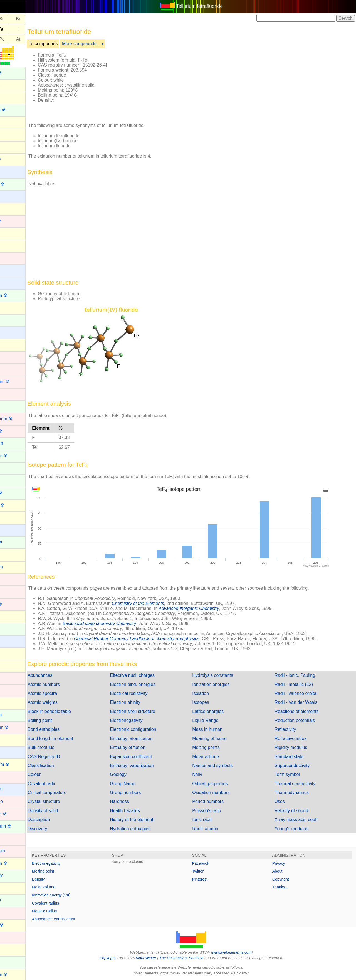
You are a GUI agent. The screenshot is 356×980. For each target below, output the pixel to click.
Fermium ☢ (15, 493)
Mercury (12, 838)
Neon (9, 888)
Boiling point (64, 720)
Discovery (62, 829)
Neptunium (15, 900)
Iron (8, 690)
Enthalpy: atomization (149, 738)
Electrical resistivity (147, 693)
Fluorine (12, 517)
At (43, 39)
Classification (65, 765)
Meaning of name (222, 738)
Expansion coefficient (149, 757)
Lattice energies (220, 711)
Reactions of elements (303, 711)
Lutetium (12, 777)
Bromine (12, 245)
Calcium (12, 282)
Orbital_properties (222, 784)
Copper (11, 394)
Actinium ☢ (15, 73)
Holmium (13, 629)
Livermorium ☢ (19, 764)
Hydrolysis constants (225, 675)
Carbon (11, 307)
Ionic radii (214, 819)
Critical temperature (71, 792)
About (284, 871)
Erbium (11, 468)
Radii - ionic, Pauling (301, 675)
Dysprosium (16, 443)
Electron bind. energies (151, 684)
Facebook (213, 863)
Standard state (295, 757)
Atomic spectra (67, 693)
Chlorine (12, 344)
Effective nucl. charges (151, 675)
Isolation (213, 693)
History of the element (150, 819)
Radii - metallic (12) (300, 684)
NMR (209, 774)
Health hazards (143, 811)
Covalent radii (66, 784)
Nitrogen (12, 950)
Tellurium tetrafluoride (212, 6)
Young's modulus (297, 829)
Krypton (12, 703)
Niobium (12, 937)
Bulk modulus (65, 747)
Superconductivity (298, 765)
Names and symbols (225, 765)
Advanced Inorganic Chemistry (213, 608)
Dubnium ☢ (15, 431)
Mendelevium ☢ (20, 826)
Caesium (13, 270)
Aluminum (14, 97)
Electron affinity (143, 702)
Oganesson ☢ (18, 975)
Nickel (10, 912)
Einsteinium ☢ (18, 456)
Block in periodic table (74, 711)
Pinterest (212, 879)
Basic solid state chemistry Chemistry (124, 623)
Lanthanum (15, 715)
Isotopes (213, 702)
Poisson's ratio (219, 811)
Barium (11, 171)
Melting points (218, 747)
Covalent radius (70, 903)
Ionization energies (223, 684)
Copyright (287, 879)
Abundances (64, 675)
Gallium (11, 554)
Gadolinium (15, 542)
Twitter (210, 871)
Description (63, 819)
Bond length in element (75, 738)
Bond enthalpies (68, 729)
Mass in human (220, 729)
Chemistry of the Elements (162, 603)
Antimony (13, 122)
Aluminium (14, 85)
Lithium (11, 752)
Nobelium (13, 962)
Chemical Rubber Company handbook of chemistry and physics (161, 639)
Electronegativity (144, 720)
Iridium (11, 678)
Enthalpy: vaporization (150, 765)
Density (63, 879)
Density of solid (67, 811)
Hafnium (12, 591)
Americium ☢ (17, 110)
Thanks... (286, 887)
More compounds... (106, 44)
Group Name (141, 784)
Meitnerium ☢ (18, 814)
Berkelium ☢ (16, 184)
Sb (10, 29)
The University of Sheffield (194, 958)
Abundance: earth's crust (78, 919)
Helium (11, 616)
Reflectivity (291, 729)
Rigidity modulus (297, 747)
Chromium (14, 357)
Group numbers (144, 792)
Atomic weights (67, 702)
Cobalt (10, 369)
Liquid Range (217, 720)
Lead (9, 740)
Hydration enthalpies (149, 829)
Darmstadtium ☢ (20, 419)
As (10, 19)
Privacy (285, 863)
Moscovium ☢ (18, 863)
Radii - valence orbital (302, 693)
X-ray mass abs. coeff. (303, 819)
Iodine (10, 666)
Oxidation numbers (223, 792)
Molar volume (218, 757)
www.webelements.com (244, 952)
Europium (13, 480)
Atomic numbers (68, 684)
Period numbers (220, 801)
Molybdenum (17, 851)
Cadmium (13, 258)
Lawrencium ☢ (18, 727)
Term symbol (293, 774)
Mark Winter (158, 958)
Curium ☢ (14, 406)
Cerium (11, 320)
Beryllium (13, 196)
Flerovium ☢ (16, 505)
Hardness (138, 801)
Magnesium (15, 789)
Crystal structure (68, 801)
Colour (59, 774)
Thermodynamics (298, 792)
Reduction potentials (301, 720)
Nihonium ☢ (16, 925)
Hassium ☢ (15, 604)
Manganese (16, 801)
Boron (10, 233)
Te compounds (68, 44)
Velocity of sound (297, 811)
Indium (11, 653)
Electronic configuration (151, 729)
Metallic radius (69, 911)
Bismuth (12, 208)
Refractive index (297, 738)
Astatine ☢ (14, 159)
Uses (286, 801)
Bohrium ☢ (15, 221)
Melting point (67, 871)
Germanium (16, 567)
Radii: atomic (217, 829)
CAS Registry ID (68, 757)
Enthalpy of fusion (146, 747)
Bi (10, 39)
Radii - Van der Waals (302, 702)
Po (26, 39)
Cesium (11, 332)
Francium (13, 530)
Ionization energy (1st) (76, 895)
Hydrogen (13, 641)
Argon (10, 134)
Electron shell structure (151, 711)
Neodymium (16, 875)
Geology (137, 774)
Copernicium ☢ (19, 382)
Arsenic (11, 147)
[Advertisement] (245, 83)
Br (43, 19)
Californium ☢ (18, 295)
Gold (9, 579)
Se (26, 19)
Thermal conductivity (301, 784)
